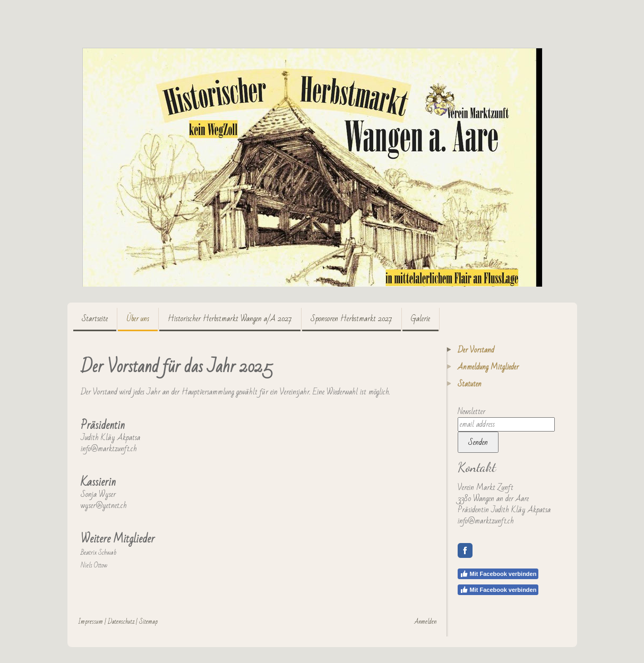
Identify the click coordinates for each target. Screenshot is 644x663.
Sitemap (148, 622)
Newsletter (471, 411)
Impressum (91, 622)
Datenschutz (121, 622)
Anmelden (426, 622)
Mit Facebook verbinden (498, 574)
